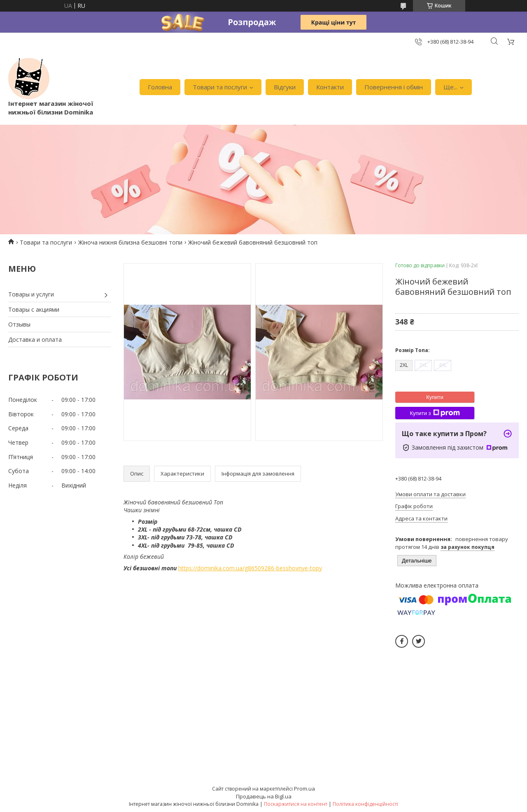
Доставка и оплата (35, 339)
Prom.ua (304, 789)
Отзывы (19, 324)
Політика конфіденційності (365, 804)
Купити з (435, 413)
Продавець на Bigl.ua (264, 796)
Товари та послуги (220, 87)
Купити (435, 397)
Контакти (330, 87)
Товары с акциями (34, 309)
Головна (160, 87)
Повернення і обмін (394, 87)
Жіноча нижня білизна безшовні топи (130, 242)
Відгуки (285, 87)
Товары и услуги (31, 294)
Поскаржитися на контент (296, 804)
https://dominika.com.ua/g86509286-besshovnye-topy (250, 568)
